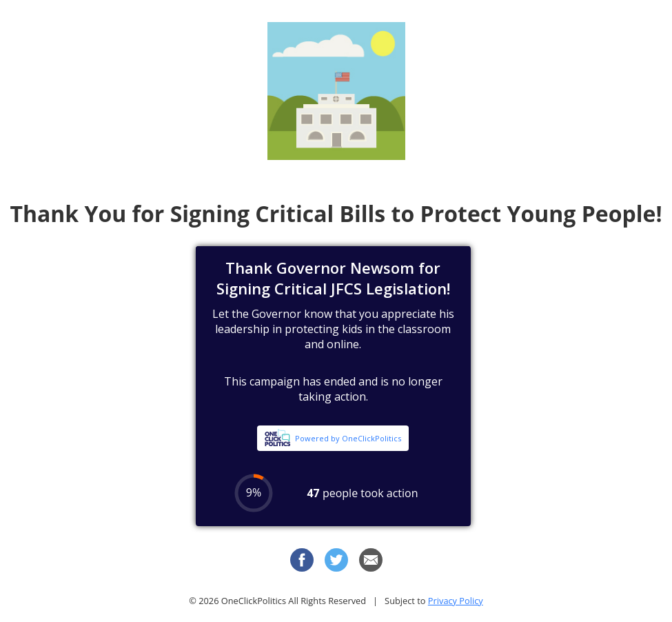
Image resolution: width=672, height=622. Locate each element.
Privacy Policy (456, 601)
